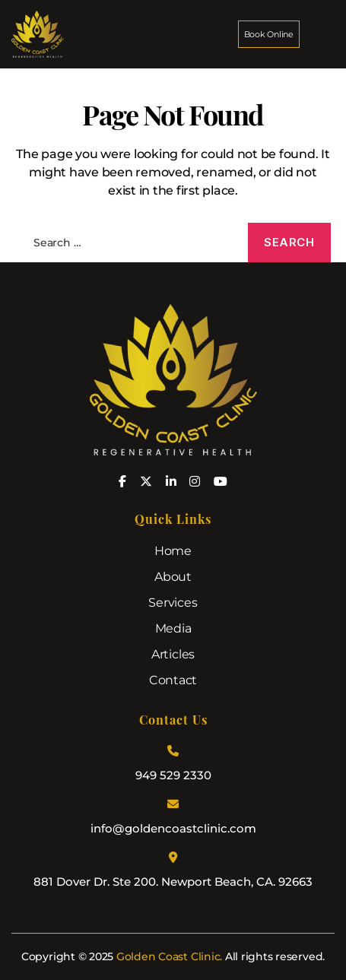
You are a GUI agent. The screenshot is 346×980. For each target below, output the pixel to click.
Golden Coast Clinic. (169, 956)
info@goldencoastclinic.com (173, 828)
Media (173, 628)
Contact (173, 680)
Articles (173, 654)
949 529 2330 (173, 775)
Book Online (269, 34)
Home (173, 551)
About (173, 577)
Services (173, 603)
